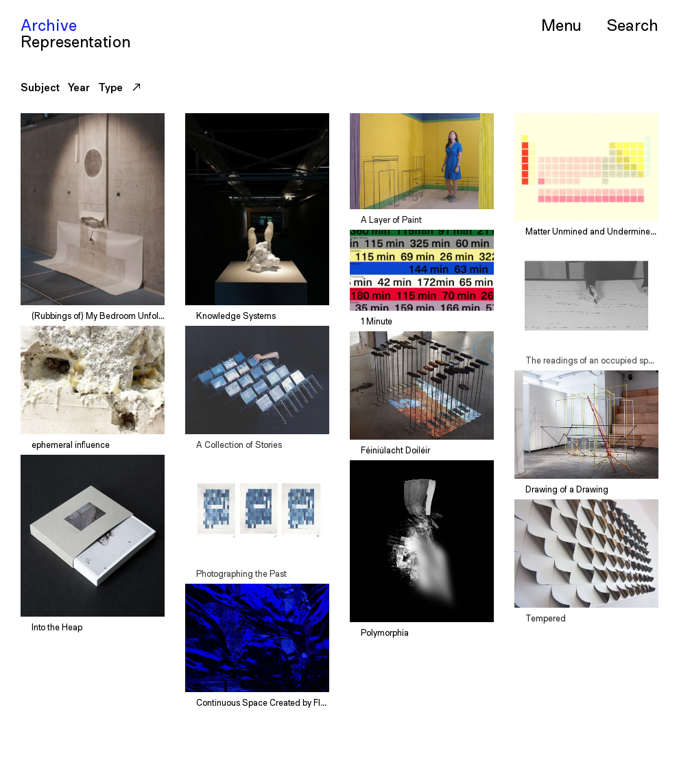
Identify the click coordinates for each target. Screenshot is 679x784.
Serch (632, 24)
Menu (561, 25)
